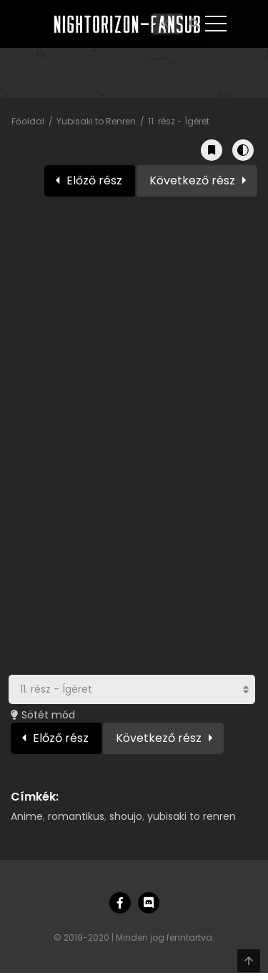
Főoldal (28, 121)
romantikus (76, 816)
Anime (27, 816)
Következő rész (192, 180)
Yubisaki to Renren (96, 121)
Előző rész (94, 180)
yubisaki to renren (192, 816)
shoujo (126, 816)
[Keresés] (168, 24)
